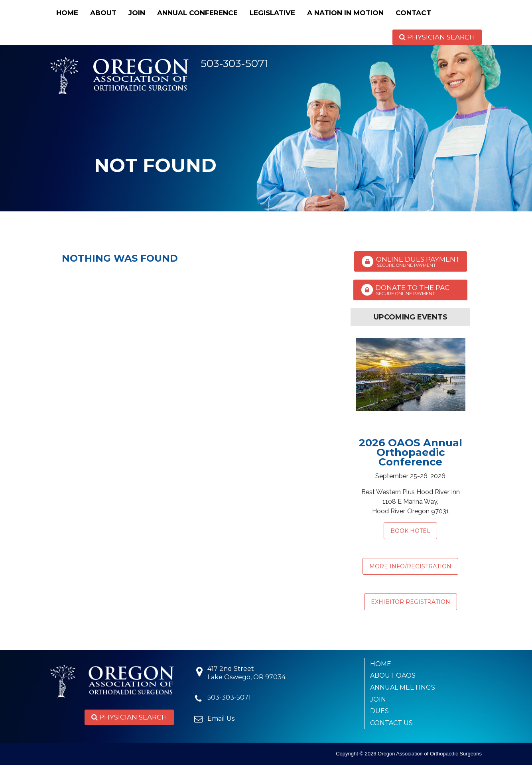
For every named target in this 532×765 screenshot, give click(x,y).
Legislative (272, 13)
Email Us (221, 719)
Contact (413, 13)
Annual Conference (197, 13)
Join (137, 13)
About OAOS (393, 675)
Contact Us (391, 723)
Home (67, 13)
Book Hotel (410, 531)
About (103, 13)
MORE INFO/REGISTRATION (410, 566)
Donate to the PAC (410, 290)
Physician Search (437, 37)
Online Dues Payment (411, 262)
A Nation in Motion (345, 13)
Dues (379, 711)
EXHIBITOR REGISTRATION (411, 602)
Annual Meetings (403, 687)
